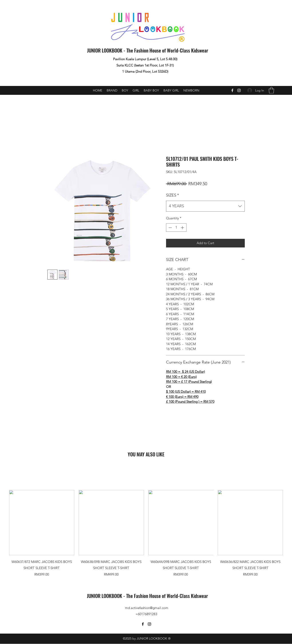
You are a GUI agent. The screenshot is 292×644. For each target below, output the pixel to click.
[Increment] (183, 228)
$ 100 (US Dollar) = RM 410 (186, 392)
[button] (271, 90)
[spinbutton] (176, 228)
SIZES (172, 195)
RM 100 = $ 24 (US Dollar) (185, 372)
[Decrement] (170, 228)
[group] (146, 534)
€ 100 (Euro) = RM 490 (182, 397)
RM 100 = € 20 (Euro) (181, 377)
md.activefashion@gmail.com (147, 608)
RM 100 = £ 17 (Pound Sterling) (189, 382)
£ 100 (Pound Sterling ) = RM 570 (190, 402)
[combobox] (205, 206)
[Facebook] (232, 90)
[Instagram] (239, 90)
